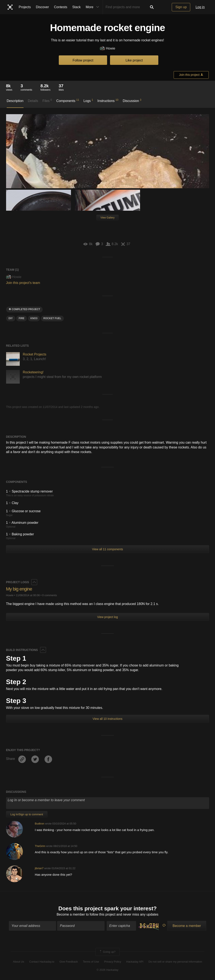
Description (15, 101)
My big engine (19, 589)
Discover (42, 7)
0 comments (50, 595)
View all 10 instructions (107, 719)
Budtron (40, 824)
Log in (200, 7)
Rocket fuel (52, 318)
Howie (107, 49)
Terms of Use (91, 962)
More (93, 7)
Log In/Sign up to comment (27, 814)
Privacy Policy (113, 962)
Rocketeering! (33, 372)
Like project (134, 60)
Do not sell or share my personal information (175, 962)
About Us (19, 962)
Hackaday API (135, 962)
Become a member (71, 915)
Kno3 (34, 318)
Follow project (83, 60)
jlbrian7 (39, 868)
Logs (88, 101)
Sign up (181, 7)
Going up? (107, 952)
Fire (22, 318)
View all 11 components (107, 549)
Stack (76, 7)
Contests (61, 7)
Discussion (132, 101)
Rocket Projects (35, 354)
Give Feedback (69, 962)
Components (68, 101)
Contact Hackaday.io (42, 962)
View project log (108, 617)
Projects (25, 7)
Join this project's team (23, 283)
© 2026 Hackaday (107, 970)
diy (11, 318)
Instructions (108, 101)
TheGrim (40, 846)
